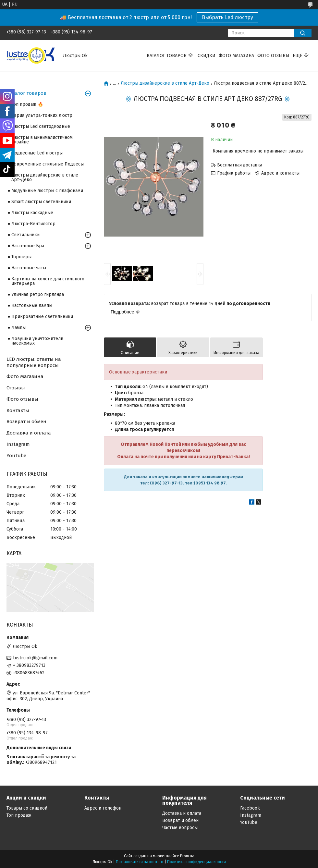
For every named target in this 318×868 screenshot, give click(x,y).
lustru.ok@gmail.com (35, 658)
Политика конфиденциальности (196, 862)
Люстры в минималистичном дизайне (42, 140)
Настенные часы (29, 268)
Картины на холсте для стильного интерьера (48, 281)
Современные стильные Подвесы (48, 164)
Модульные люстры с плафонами (47, 191)
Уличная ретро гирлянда (38, 294)
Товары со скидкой (27, 808)
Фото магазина (236, 56)
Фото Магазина (25, 376)
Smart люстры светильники (41, 202)
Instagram (18, 444)
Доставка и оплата (29, 433)
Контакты (18, 410)
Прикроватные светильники (42, 317)
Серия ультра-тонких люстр (42, 115)
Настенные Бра (28, 246)
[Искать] (303, 33)
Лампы (18, 328)
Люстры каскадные (32, 213)
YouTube (16, 456)
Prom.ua (187, 856)
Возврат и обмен (26, 422)
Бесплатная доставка (240, 165)
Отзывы (16, 388)
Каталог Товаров (167, 56)
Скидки (207, 56)
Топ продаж (19, 815)
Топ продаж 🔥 (27, 104)
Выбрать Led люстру (227, 17)
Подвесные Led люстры (37, 153)
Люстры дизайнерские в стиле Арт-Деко (165, 83)
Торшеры (21, 257)
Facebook (250, 808)
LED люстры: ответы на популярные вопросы (34, 362)
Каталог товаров (26, 93)
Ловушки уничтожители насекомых (37, 341)
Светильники (25, 235)
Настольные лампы (32, 306)
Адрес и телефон (103, 808)
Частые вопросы (180, 828)
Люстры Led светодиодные (41, 126)
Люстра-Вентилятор (33, 224)
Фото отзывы (273, 56)
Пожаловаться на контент (140, 862)
